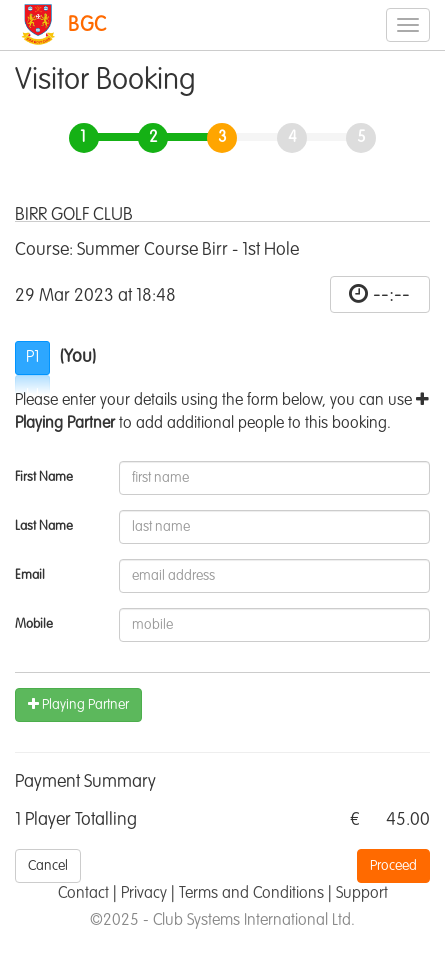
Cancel (48, 866)
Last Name (44, 526)
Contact (83, 894)
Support (362, 894)
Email (30, 575)
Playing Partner (78, 704)
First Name (44, 477)
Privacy (144, 894)
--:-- (391, 295)
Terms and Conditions (251, 894)
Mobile (34, 624)
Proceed (393, 866)
